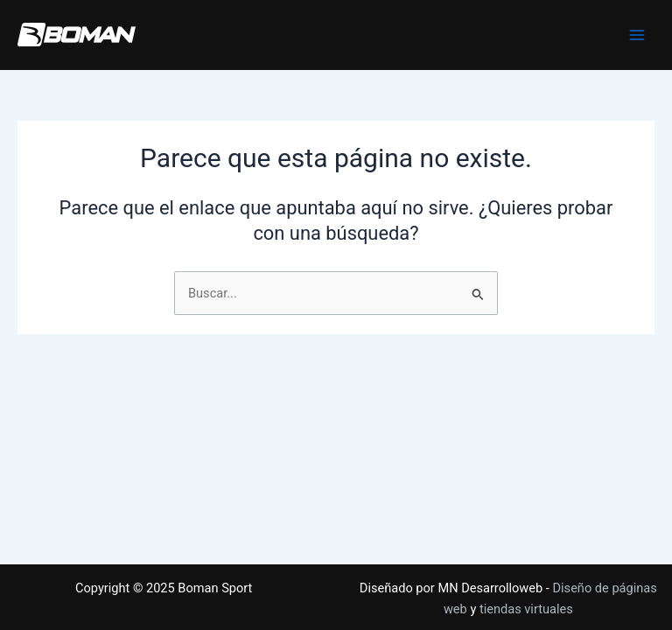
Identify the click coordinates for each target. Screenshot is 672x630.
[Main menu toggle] (637, 35)
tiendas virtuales (526, 609)
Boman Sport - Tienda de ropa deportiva (24, 47)
